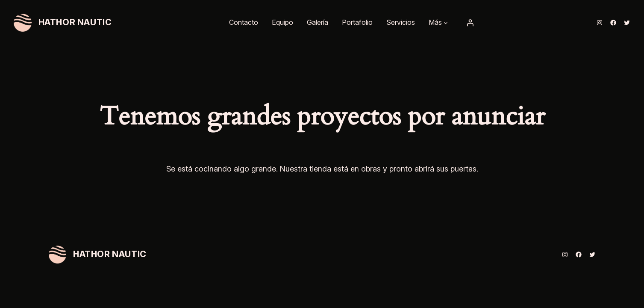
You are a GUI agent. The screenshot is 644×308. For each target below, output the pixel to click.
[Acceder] (470, 23)
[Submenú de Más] (446, 23)
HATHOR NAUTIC (75, 22)
